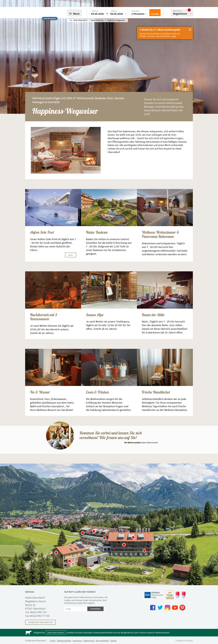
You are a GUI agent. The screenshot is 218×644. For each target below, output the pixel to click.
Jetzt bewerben (50, 18)
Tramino (189, 641)
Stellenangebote (64, 641)
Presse (53, 641)
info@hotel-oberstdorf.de (40, 622)
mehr (71, 255)
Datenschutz (89, 641)
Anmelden (95, 609)
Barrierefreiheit (102, 641)
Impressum (77, 641)
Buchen (155, 14)
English (113, 641)
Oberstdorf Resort (56, 633)
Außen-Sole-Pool (42, 232)
